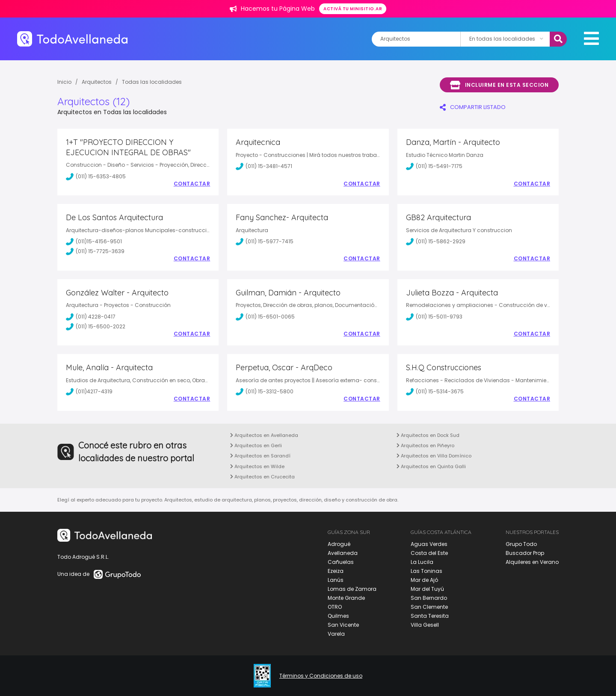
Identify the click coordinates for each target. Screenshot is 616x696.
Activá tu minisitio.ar (353, 9)
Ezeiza (336, 571)
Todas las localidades (152, 82)
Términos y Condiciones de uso (321, 676)
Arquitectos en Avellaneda (264, 435)
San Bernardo (429, 598)
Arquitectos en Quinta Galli (431, 466)
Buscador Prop (525, 553)
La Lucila (422, 562)
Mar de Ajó (424, 580)
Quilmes (338, 616)
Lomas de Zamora (352, 589)
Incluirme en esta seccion (499, 85)
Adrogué (339, 544)
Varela (336, 634)
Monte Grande (346, 598)
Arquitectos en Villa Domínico (434, 456)
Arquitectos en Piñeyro (425, 445)
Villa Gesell (425, 625)
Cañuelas (341, 562)
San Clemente (429, 607)
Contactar (192, 184)
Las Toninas (426, 571)
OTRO (335, 607)
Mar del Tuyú (427, 589)
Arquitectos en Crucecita (262, 477)
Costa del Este (429, 553)
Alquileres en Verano (532, 562)
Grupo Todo (521, 544)
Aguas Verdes (429, 544)
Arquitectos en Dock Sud (428, 435)
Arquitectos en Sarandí (260, 456)
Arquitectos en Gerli (256, 445)
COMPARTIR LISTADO (473, 107)
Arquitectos (97, 82)
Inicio (64, 82)
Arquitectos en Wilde (257, 466)
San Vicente (343, 625)
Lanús (336, 580)
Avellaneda (343, 553)
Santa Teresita (430, 616)
